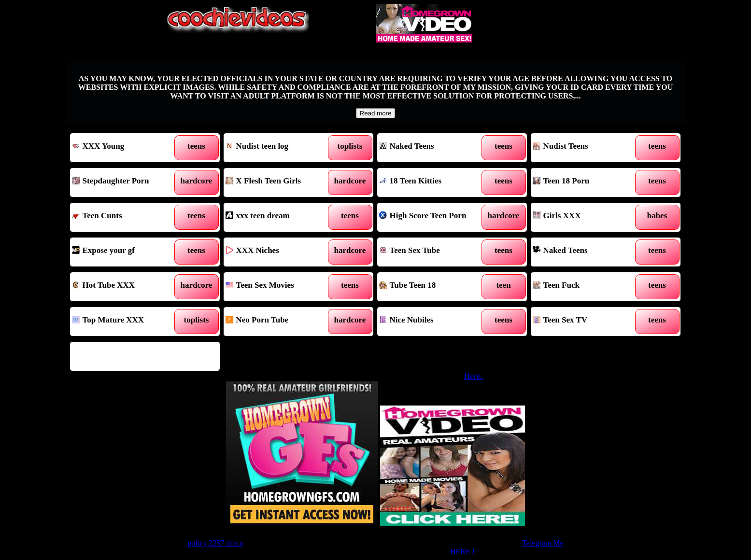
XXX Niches (279, 252)
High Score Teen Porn (433, 217)
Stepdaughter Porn (126, 182)
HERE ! (462, 552)
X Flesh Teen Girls (279, 182)
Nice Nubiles (433, 322)
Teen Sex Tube (433, 252)
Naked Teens (433, 148)
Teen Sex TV (587, 322)
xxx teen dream (279, 217)
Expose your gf (126, 252)
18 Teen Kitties (433, 182)
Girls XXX (587, 217)
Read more (376, 113)
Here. (473, 376)
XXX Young (126, 148)
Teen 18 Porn (587, 182)
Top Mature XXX (126, 322)
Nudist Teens (587, 148)
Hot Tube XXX (126, 287)
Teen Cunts (126, 217)
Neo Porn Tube (279, 322)
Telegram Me (543, 543)
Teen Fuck (587, 287)
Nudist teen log (279, 148)
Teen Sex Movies (279, 287)
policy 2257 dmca (215, 543)
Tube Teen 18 (433, 287)
